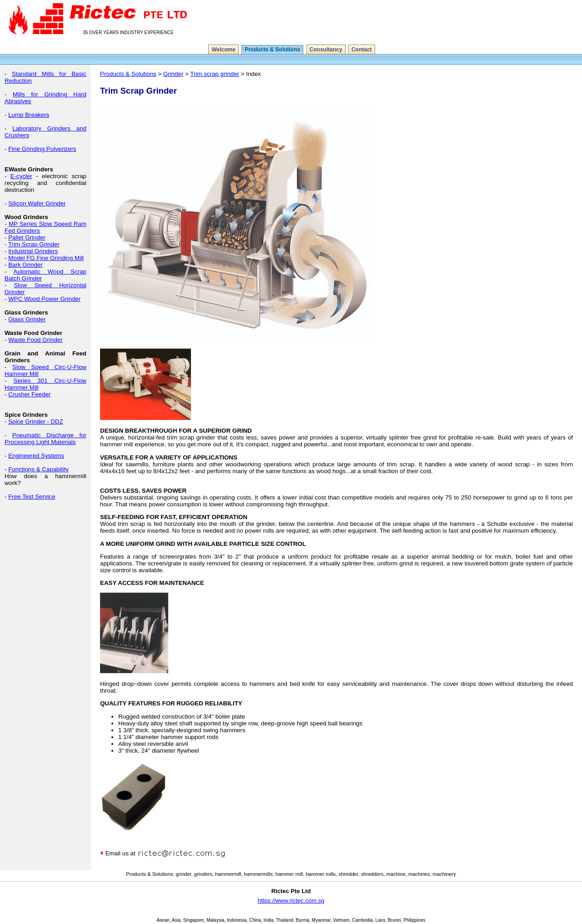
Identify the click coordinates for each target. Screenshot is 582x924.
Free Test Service (32, 497)
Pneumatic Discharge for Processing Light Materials (45, 439)
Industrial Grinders (33, 251)
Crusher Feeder (29, 394)
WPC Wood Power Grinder (44, 299)
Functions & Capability (38, 469)
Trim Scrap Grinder (34, 244)
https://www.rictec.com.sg (291, 901)
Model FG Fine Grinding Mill (46, 258)
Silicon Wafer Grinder (37, 203)
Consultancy (326, 50)
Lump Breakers (29, 115)
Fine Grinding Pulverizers (42, 149)
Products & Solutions (272, 50)
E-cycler (21, 176)
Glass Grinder (27, 319)
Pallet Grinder (27, 237)
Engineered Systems (36, 456)
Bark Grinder (25, 265)
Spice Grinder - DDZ (36, 422)
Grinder (173, 74)
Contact (362, 50)
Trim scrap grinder (215, 74)
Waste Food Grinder (35, 340)
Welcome (223, 50)
